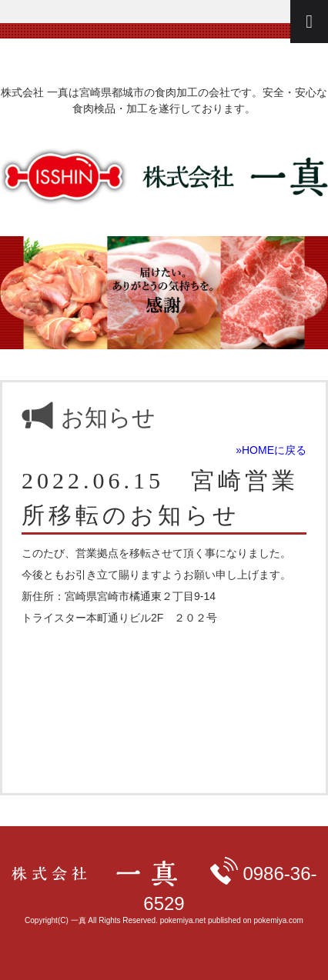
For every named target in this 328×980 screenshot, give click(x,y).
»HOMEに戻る (271, 450)
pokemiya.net (183, 920)
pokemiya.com (278, 920)
